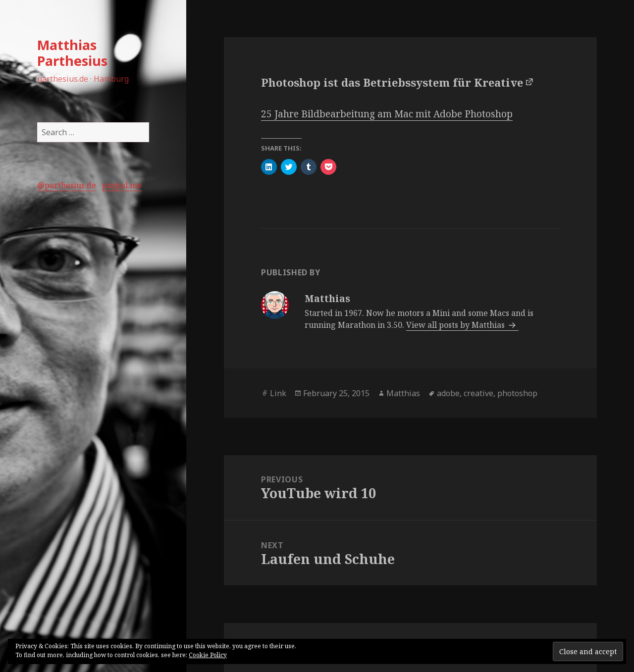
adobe (448, 393)
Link (278, 393)
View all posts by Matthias (456, 325)
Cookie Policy (208, 655)
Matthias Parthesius (72, 53)
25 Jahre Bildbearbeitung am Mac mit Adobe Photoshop (387, 114)
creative (478, 393)
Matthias (403, 393)
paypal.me (122, 185)
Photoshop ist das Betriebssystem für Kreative (392, 82)
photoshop (517, 393)
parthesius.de (70, 185)
